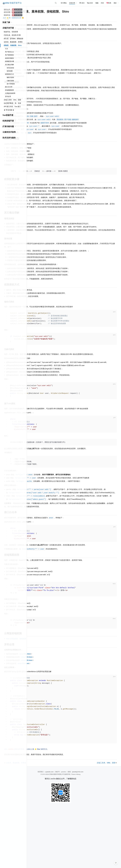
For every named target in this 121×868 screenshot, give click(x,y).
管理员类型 (10, 68)
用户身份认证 (9, 52)
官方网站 (64, 3)
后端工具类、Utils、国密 (12, 100)
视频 (97, 3)
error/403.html (56, 713)
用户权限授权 (9, 55)
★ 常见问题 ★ (9, 110)
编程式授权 (10, 77)
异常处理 (8, 97)
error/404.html (54, 710)
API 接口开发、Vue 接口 (12, 107)
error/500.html (52, 719)
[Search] (48, 3)
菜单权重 (10, 71)
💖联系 (109, 3)
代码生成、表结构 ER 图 (12, 35)
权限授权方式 (9, 74)
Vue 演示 (90, 3)
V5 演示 (82, 3)
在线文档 (72, 3)
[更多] (116, 3)
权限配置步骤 (9, 61)
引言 (6, 49)
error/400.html (56, 716)
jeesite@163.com (91, 832)
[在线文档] (73, 3)
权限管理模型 (9, 58)
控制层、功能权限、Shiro (13, 45)
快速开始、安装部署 (11, 32)
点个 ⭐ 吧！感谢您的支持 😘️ (13, 18)
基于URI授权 (11, 84)
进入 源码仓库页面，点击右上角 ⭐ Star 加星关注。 (55, 809)
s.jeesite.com (63, 832)
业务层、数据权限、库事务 (13, 42)
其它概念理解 (9, 65)
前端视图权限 (9, 90)
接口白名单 (9, 87)
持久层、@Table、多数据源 (13, 39)
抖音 (102, 3)
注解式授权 (10, 81)
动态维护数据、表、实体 (12, 103)
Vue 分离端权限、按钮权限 (44, 695)
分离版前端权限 (10, 93)
